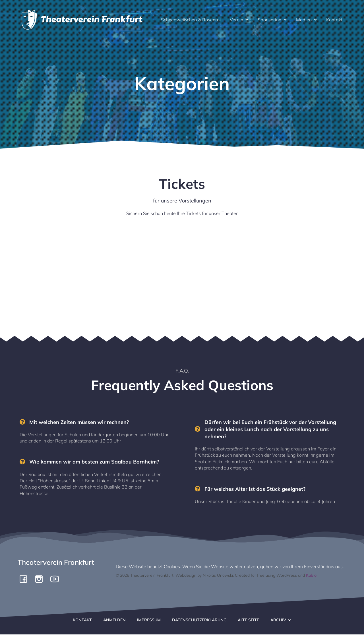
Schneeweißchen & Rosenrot (191, 20)
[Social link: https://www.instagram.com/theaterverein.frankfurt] (41, 579)
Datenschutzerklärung (199, 620)
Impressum (149, 620)
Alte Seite (248, 620)
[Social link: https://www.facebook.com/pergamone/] (25, 579)
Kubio (311, 576)
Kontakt (334, 20)
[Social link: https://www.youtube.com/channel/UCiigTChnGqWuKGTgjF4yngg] (57, 579)
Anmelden (114, 620)
